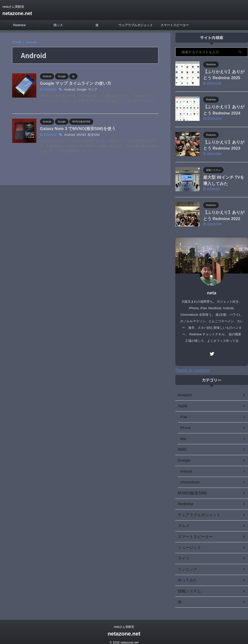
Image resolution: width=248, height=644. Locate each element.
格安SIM (91, 136)
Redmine (19, 25)
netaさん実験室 (124, 621)
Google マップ (85, 90)
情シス (58, 25)
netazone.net (17, 13)
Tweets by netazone (193, 365)
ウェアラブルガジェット (136, 25)
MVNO (80, 136)
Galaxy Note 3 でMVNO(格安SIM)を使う (75, 129)
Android (69, 90)
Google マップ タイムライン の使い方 (73, 84)
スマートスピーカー (175, 25)
